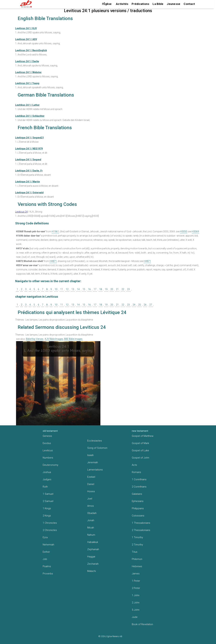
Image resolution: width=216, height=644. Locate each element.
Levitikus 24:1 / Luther (27, 105)
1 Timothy (137, 537)
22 (123, 289)
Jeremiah (93, 462)
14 (78, 289)
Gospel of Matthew (143, 436)
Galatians (137, 494)
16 (89, 289)
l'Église (107, 4)
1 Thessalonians (141, 523)
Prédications (140, 4)
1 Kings (47, 508)
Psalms (47, 566)
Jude (135, 617)
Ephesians (138, 501)
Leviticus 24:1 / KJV (26, 28)
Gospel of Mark (140, 443)
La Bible (158, 4)
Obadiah (92, 513)
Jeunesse (173, 4)
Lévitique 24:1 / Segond (28, 160)
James (136, 574)
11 (62, 289)
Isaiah (90, 455)
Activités (122, 4)
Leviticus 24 (21, 212)
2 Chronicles (50, 530)
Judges (47, 479)
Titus (135, 552)
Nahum (91, 535)
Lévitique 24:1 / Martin (28, 182)
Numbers (48, 458)
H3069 (195, 231)
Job (45, 559)
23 (128, 289)
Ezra (45, 537)
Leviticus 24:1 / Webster (28, 72)
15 (84, 289)
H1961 (55, 231)
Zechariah (93, 564)
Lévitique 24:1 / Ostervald (29, 193)
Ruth (45, 487)
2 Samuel (48, 501)
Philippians (138, 508)
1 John (136, 595)
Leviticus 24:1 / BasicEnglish (31, 50)
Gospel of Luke (140, 450)
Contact (189, 4)
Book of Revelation (142, 624)
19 (106, 289)
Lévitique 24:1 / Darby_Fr (29, 171)
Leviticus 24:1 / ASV (26, 39)
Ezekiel (91, 477)
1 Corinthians (139, 479)
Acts (134, 465)
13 (73, 289)
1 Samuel (48, 494)
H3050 (184, 231)
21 (117, 289)
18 (101, 289)
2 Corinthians (139, 487)
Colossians (138, 516)
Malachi (92, 571)
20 (112, 289)
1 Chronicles (50, 523)
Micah (91, 528)
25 (140, 305)
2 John (136, 603)
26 (145, 305)
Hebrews (137, 566)
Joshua (47, 472)
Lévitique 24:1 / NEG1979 (29, 149)
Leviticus (48, 450)
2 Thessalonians (141, 530)
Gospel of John (140, 458)
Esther (46, 552)
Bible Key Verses (35, 339)
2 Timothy (137, 545)
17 (95, 289)
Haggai (91, 557)
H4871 (53, 261)
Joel (90, 499)
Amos (91, 506)
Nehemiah (48, 545)
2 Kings (47, 516)
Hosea (91, 491)
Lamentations (95, 470)
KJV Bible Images (54, 339)
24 (134, 305)
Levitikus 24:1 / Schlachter (30, 116)
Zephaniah (93, 549)
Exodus (47, 443)
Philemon (137, 559)
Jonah (91, 520)
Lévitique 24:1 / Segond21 (30, 138)
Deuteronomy (50, 465)
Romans (136, 472)
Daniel (91, 484)
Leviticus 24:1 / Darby (27, 61)
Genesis (47, 436)
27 (151, 305)
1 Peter (136, 581)
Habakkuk (93, 542)
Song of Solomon (97, 448)
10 (56, 289)
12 (67, 289)
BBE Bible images (73, 339)
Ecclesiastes (95, 441)
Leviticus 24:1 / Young (27, 83)
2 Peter (136, 588)
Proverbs (48, 574)
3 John (136, 610)
